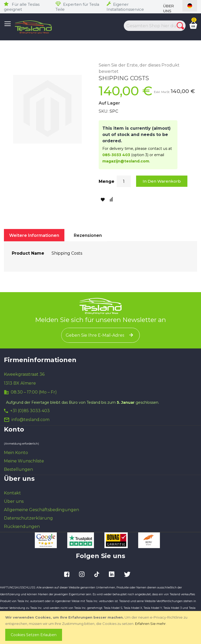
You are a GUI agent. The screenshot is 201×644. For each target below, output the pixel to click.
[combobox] (152, 26)
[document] (101, 627)
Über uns (169, 8)
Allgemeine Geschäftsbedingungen (41, 510)
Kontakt (12, 493)
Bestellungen (18, 469)
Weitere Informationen (34, 235)
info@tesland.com (30, 420)
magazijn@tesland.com (126, 161)
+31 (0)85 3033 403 (30, 411)
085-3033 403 (116, 155)
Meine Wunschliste (24, 461)
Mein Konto (16, 453)
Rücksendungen (22, 526)
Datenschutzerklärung (28, 518)
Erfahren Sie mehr (150, 624)
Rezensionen (88, 235)
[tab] (34, 235)
